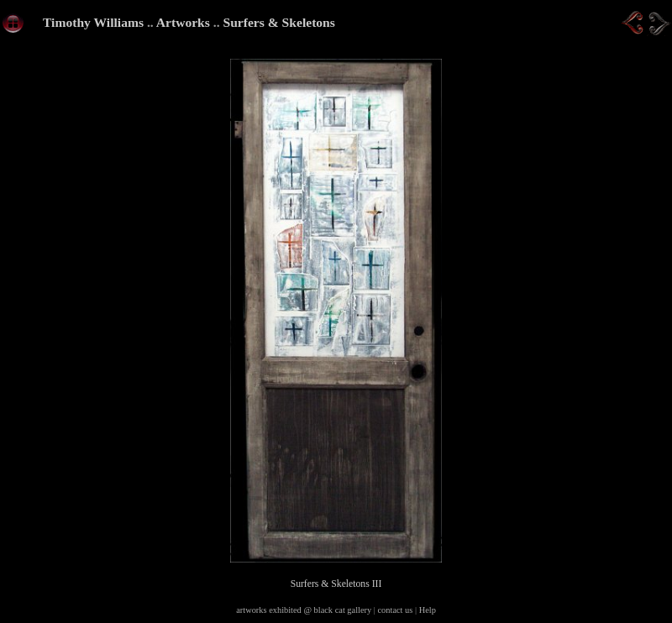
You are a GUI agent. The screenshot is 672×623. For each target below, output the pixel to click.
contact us (396, 610)
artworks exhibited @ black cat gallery (304, 610)
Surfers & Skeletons (278, 22)
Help (428, 610)
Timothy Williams (93, 22)
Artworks (183, 22)
